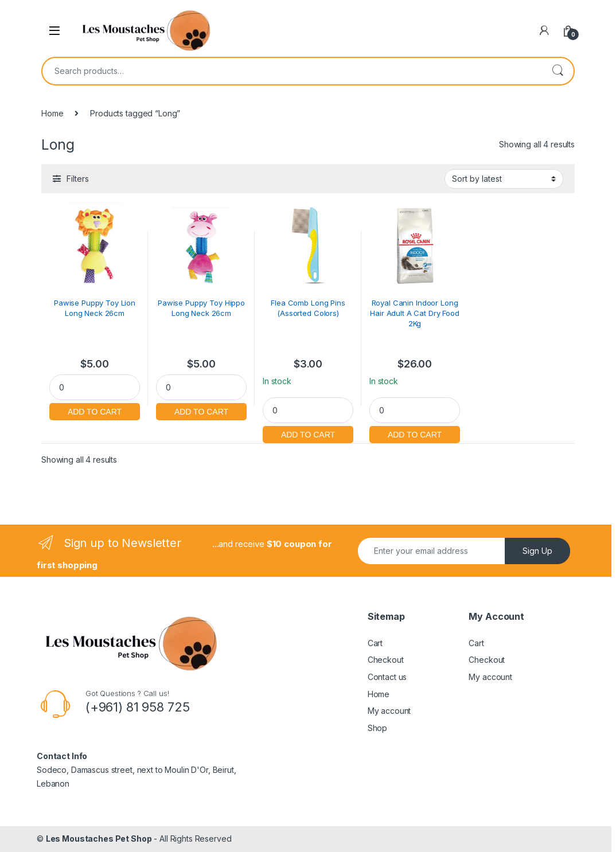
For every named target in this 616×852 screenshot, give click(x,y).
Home (52, 113)
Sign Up (537, 551)
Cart (375, 643)
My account (389, 711)
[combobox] (292, 71)
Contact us (387, 677)
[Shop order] (504, 179)
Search (557, 71)
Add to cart (95, 410)
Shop (377, 728)
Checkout (386, 660)
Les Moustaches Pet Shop (99, 839)
